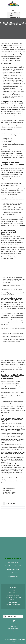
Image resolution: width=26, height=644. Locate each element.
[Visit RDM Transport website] (8, 554)
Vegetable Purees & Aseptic (13, 605)
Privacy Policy (13, 626)
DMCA (13, 631)
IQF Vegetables (13, 593)
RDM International (12, 126)
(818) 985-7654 (10, 494)
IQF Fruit (13, 590)
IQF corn (20, 126)
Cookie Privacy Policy (13, 629)
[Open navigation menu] (13, 10)
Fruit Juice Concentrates (13, 595)
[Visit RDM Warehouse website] (18, 554)
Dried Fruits (13, 600)
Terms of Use (13, 624)
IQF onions (12, 315)
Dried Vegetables (13, 602)
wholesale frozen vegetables (13, 109)
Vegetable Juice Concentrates (13, 598)
